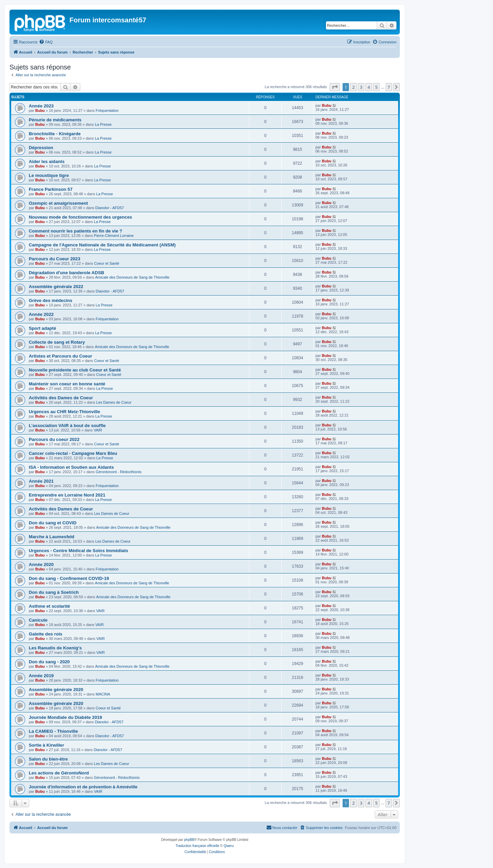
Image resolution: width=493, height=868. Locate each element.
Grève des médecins (50, 300)
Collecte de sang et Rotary (57, 342)
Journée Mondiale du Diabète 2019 (65, 717)
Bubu (40, 110)
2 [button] (353, 87)
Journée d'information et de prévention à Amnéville (83, 787)
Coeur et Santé (107, 263)
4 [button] (368, 87)
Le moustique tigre (49, 175)
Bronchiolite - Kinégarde (55, 134)
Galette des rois (46, 634)
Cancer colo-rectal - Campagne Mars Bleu (73, 453)
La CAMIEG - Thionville (53, 731)
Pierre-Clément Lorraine (114, 236)
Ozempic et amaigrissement (58, 203)
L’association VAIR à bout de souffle (67, 426)
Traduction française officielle (197, 846)
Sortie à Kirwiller (46, 745)
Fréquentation (107, 110)
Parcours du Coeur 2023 (55, 259)
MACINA (103, 694)
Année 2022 (41, 314)
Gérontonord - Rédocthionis (118, 472)
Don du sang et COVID (53, 523)
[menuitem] (46, 42)
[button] (335, 87)
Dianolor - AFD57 (109, 208)
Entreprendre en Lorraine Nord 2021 (67, 495)
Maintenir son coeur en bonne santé (67, 384)
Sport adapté (43, 328)
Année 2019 (41, 676)
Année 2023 (41, 106)
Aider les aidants (47, 162)
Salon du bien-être (48, 759)
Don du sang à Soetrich (54, 592)
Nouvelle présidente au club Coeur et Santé (75, 370)
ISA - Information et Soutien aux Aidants (71, 467)
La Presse (103, 124)
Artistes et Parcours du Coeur (60, 356)
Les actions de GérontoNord (59, 773)
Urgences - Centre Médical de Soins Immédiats (78, 551)
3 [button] (361, 87)
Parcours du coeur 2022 (54, 439)
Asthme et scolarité (49, 606)
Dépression (41, 148)
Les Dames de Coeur (114, 402)
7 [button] (389, 87)
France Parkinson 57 (51, 189)
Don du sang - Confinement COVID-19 (69, 578)
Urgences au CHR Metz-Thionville (64, 412)
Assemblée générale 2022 (56, 287)
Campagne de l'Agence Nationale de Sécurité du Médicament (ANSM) (102, 245)
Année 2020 (41, 564)
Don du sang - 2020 (49, 662)
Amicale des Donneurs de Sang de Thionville (132, 277)
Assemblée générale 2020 (56, 690)
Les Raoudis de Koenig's (55, 648)
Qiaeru (229, 846)
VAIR (98, 430)
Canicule (38, 620)
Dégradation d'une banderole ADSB (66, 273)
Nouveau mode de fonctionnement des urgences (80, 217)
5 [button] (376, 87)
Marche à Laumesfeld (52, 537)
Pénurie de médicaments (55, 120)
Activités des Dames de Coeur (61, 398)
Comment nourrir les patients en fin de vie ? (76, 231)
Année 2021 (41, 481)
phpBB (189, 840)
